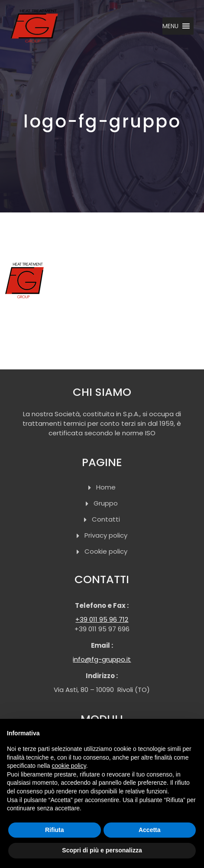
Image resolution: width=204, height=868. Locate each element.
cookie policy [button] (69, 766)
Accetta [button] (150, 830)
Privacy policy (106, 535)
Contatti (106, 519)
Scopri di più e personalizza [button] (102, 850)
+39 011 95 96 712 (102, 619)
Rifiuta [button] (55, 830)
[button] (170, 26)
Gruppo (106, 503)
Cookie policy (106, 551)
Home (106, 487)
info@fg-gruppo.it (102, 659)
